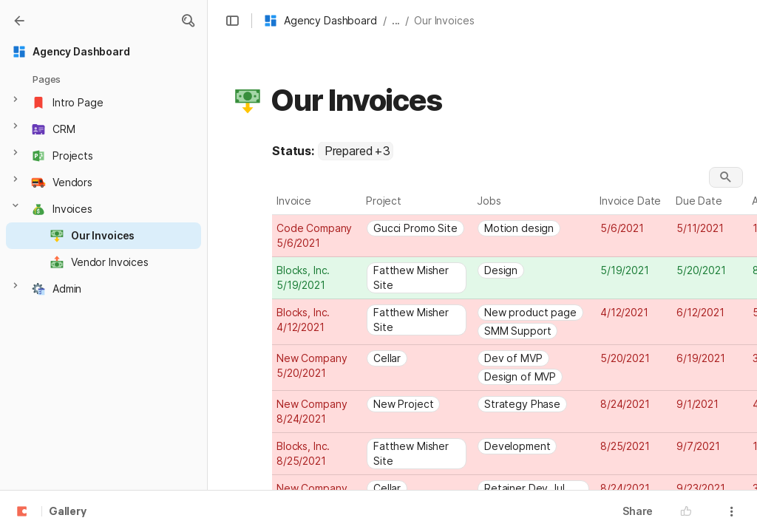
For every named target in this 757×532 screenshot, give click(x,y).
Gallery (68, 512)
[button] (188, 21)
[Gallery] (19, 21)
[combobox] (356, 151)
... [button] (396, 20)
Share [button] (638, 511)
